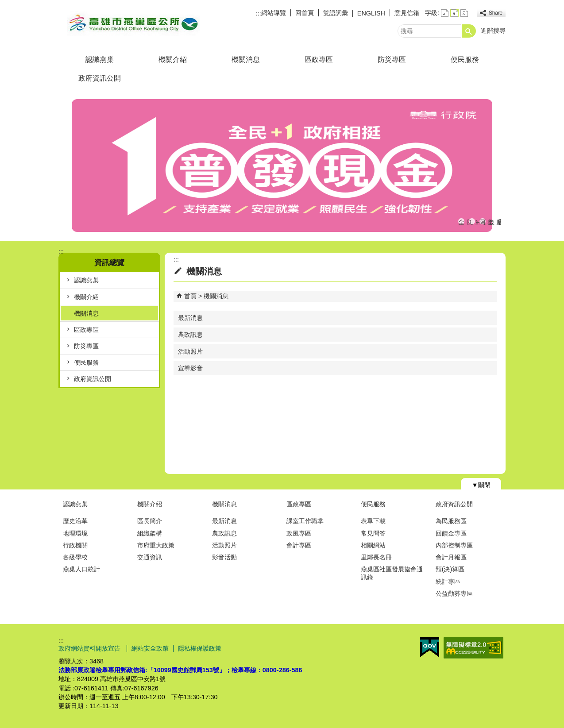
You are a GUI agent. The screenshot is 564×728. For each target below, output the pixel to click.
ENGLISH (371, 13)
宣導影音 (190, 368)
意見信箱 (407, 13)
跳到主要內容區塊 (5, 5)
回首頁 (305, 13)
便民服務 (465, 60)
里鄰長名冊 (376, 557)
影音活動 (224, 557)
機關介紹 (173, 60)
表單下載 (373, 521)
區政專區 (319, 60)
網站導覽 (274, 13)
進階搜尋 (493, 31)
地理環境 (75, 533)
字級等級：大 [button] (464, 13)
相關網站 (373, 545)
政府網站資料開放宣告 (90, 648)
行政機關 (75, 545)
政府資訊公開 (100, 78)
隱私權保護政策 (200, 648)
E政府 (430, 647)
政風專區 (299, 533)
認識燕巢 (100, 60)
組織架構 (150, 533)
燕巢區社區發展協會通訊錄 (392, 573)
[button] (469, 31)
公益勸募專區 (454, 593)
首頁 (190, 296)
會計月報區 (451, 557)
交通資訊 (150, 557)
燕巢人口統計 (81, 569)
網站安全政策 (150, 648)
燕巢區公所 (133, 24)
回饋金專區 (451, 533)
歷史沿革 (75, 521)
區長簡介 (150, 521)
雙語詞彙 (336, 13)
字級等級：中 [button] (454, 13)
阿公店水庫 (483, 221)
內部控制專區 (454, 545)
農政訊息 (190, 335)
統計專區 (448, 582)
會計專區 (299, 545)
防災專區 (392, 60)
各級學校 (75, 557)
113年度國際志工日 (472, 221)
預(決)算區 (450, 569)
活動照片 (190, 351)
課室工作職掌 (305, 521)
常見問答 (373, 533)
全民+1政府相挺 (461, 221)
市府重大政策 (156, 545)
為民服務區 (451, 521)
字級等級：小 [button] (445, 13)
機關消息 (246, 60)
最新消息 (190, 318)
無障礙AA (473, 648)
